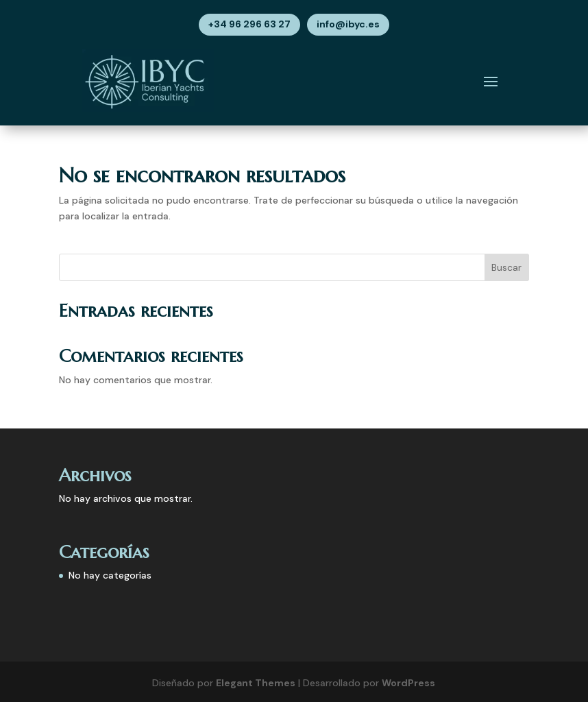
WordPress (408, 683)
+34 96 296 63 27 (249, 24)
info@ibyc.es (348, 24)
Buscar (506, 267)
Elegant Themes (256, 683)
